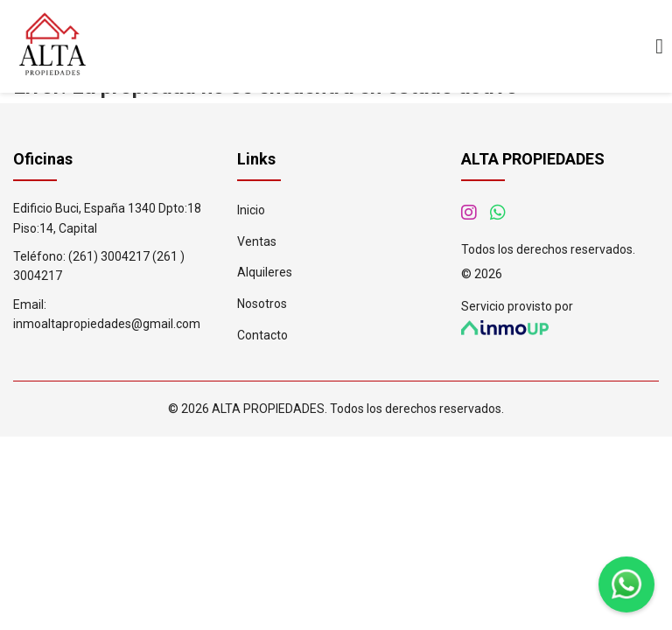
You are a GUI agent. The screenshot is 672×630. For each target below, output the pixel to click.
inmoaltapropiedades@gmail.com (107, 324)
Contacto (262, 335)
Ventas (257, 241)
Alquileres (265, 272)
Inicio (251, 210)
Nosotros (262, 304)
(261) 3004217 (109, 256)
